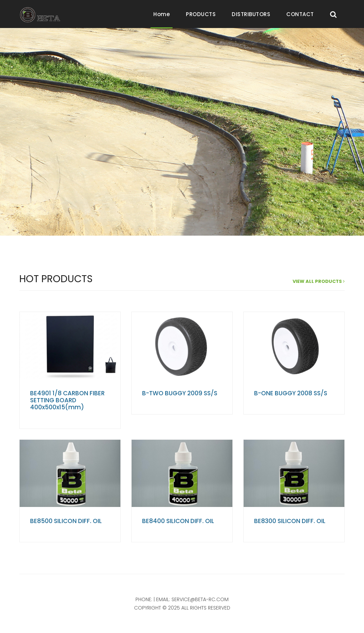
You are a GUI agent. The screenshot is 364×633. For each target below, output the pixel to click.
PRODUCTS (201, 14)
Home (162, 14)
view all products (319, 281)
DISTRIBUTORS (251, 14)
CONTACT (300, 14)
